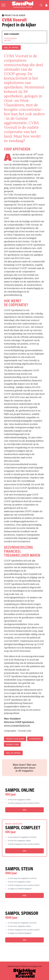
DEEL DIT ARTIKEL (11, 48)
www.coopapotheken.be (17, 725)
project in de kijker (15, 739)
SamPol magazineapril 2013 (10, 39)
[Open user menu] (46, 5)
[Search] (41, 5)
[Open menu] (3, 5)
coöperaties (35, 739)
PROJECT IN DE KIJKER (14, 15)
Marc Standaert (12, 34)
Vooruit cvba (12, 744)
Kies (24, 810)
